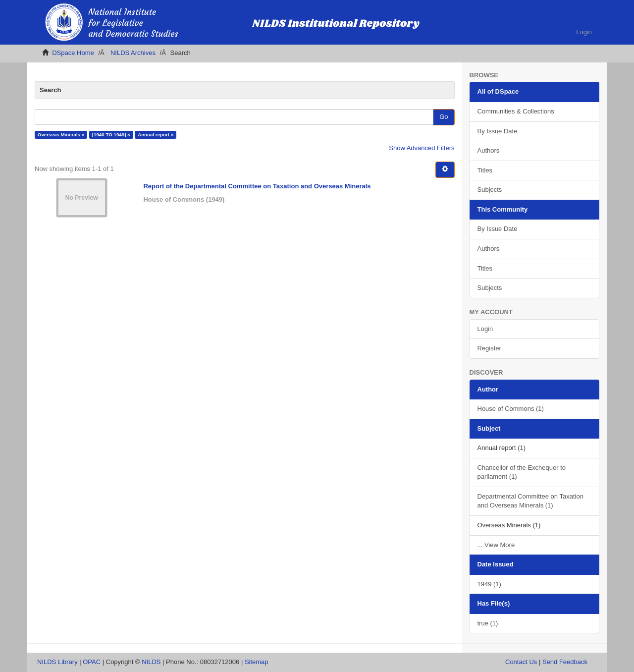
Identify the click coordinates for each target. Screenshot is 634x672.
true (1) (488, 623)
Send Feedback (565, 662)
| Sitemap (255, 662)
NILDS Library (57, 662)
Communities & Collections (516, 111)
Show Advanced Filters (422, 148)
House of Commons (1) (511, 409)
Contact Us (521, 662)
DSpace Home (73, 53)
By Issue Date (498, 131)
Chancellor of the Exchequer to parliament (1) (522, 472)
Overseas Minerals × (61, 135)
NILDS (151, 662)
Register (489, 348)
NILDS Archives (133, 53)
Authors (489, 150)
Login (485, 329)
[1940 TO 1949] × (111, 135)
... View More (496, 545)
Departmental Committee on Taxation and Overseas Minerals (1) (530, 501)
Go (444, 117)
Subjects (490, 190)
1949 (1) (489, 584)
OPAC (92, 662)
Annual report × (156, 135)
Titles (485, 170)
